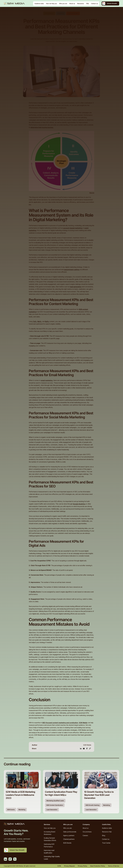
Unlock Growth (112, 3)
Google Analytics (79, 504)
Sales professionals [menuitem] (70, 832)
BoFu (47, 322)
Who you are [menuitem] (68, 828)
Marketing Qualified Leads (55, 801)
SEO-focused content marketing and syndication (60, 723)
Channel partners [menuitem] (69, 839)
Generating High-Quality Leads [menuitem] (52, 858)
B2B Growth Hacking (93, 805)
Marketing (61, 13)
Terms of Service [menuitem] (114, 866)
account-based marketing (73, 228)
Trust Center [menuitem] (106, 843)
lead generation (76, 287)
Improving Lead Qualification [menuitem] (49, 852)
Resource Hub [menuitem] (107, 832)
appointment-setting (72, 270)
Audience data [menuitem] (107, 828)
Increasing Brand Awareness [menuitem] (49, 833)
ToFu (35, 322)
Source (92, 193)
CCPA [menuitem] (59, 866)
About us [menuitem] (86, 828)
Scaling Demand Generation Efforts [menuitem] (50, 839)
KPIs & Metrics (49, 13)
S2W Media (83, 723)
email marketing (47, 380)
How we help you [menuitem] (50, 828)
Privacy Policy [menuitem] (82, 866)
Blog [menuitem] (104, 836)
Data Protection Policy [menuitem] (98, 866)
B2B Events (11, 810)
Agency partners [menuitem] (69, 836)
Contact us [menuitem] (106, 839)
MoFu (39, 322)
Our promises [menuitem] (87, 832)
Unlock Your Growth (17, 850)
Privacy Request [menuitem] (69, 866)
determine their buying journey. (42, 127)
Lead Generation (73, 13)
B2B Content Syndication (55, 805)
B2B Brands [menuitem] (67, 843)
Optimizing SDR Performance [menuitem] (49, 845)
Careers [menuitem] (85, 836)
